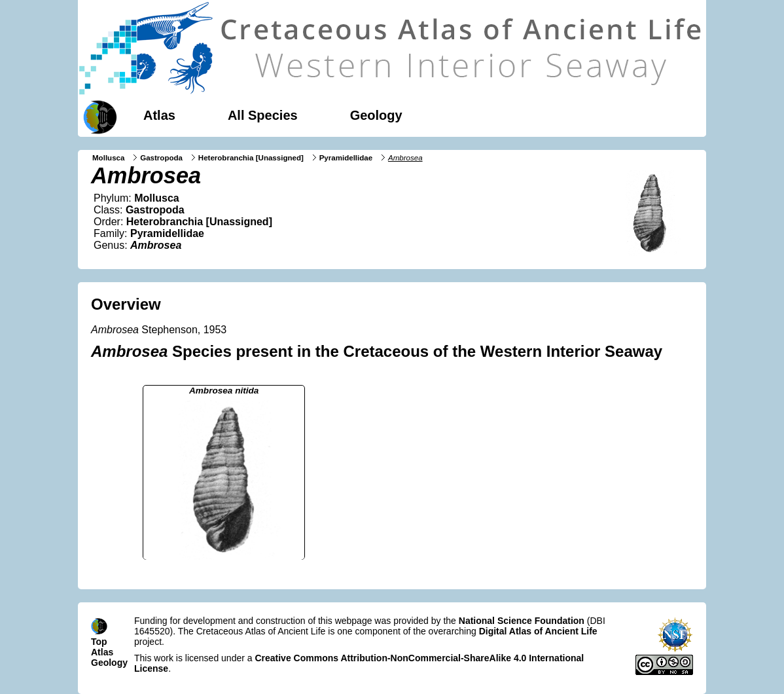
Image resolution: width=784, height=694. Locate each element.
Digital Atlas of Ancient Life (538, 631)
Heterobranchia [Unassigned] (251, 158)
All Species (263, 115)
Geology (376, 115)
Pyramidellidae (346, 158)
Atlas (159, 115)
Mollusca (108, 158)
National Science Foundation (522, 621)
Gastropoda (161, 158)
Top (99, 642)
